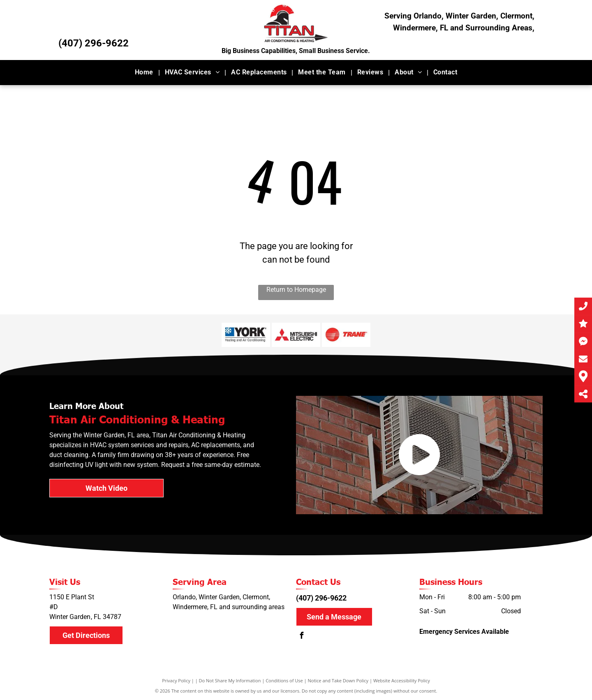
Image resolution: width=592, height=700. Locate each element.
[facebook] (301, 636)
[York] (246, 335)
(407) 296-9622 (94, 43)
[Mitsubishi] (296, 335)
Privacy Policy (176, 680)
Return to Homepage (296, 290)
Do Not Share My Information (230, 680)
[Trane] (346, 335)
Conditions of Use (284, 680)
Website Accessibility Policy (402, 680)
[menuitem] (145, 73)
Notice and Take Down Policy (338, 680)
